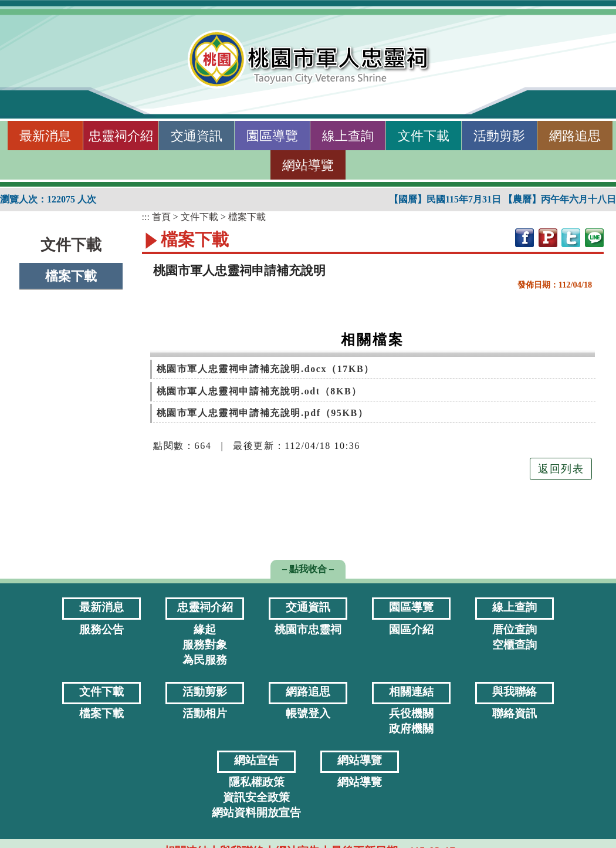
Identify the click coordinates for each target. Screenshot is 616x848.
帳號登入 (308, 713)
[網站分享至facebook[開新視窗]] (524, 237)
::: (5, 136)
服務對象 (205, 645)
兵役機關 (411, 713)
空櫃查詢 (515, 645)
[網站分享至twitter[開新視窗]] (571, 237)
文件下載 (424, 136)
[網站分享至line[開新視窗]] (594, 237)
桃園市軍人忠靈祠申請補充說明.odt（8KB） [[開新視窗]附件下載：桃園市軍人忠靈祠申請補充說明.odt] (259, 391)
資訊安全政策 (256, 797)
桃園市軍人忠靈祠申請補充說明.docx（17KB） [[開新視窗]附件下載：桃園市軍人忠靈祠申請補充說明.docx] (265, 369)
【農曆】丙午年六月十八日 (560, 199)
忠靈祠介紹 (121, 136)
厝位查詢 (515, 629)
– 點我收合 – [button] (308, 569)
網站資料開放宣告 (256, 812)
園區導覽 (272, 136)
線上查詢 (348, 136)
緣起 (205, 629)
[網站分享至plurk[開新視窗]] (548, 237)
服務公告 (101, 629)
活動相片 (205, 713)
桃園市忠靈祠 (308, 629)
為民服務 (205, 660)
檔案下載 (71, 276)
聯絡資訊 (515, 713)
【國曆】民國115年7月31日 (446, 199)
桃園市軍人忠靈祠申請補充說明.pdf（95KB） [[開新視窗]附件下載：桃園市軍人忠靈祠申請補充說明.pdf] (263, 413)
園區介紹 (411, 629)
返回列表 (561, 469)
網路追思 (575, 136)
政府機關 (411, 729)
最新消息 (45, 136)
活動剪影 (499, 136)
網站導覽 (308, 165)
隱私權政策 (257, 782)
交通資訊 (197, 136)
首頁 (161, 217)
